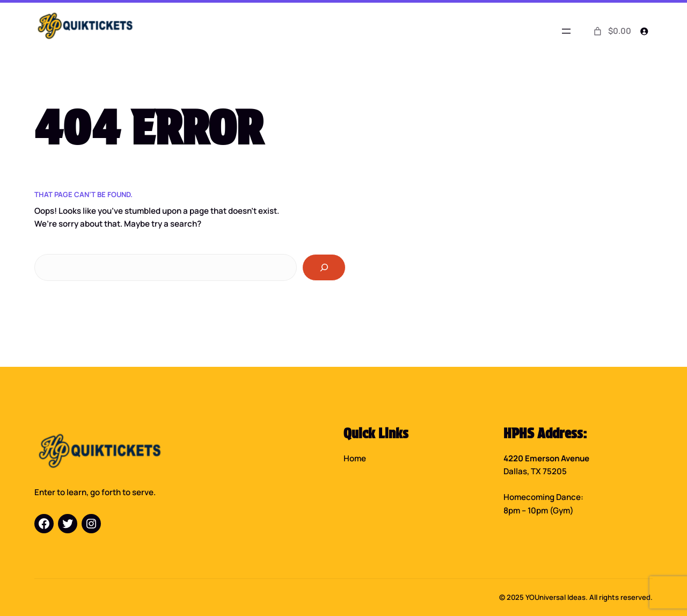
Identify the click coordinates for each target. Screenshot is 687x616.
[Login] (644, 31)
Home (355, 458)
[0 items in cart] (611, 31)
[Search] (324, 267)
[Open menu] (566, 31)
